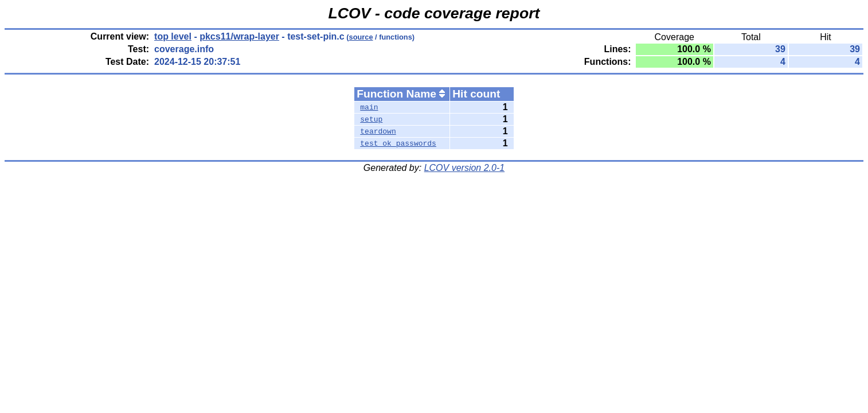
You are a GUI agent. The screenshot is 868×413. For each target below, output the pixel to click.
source (361, 37)
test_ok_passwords (398, 143)
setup (371, 119)
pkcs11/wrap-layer (239, 36)
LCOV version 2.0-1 (465, 168)
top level (173, 36)
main (369, 107)
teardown (378, 131)
